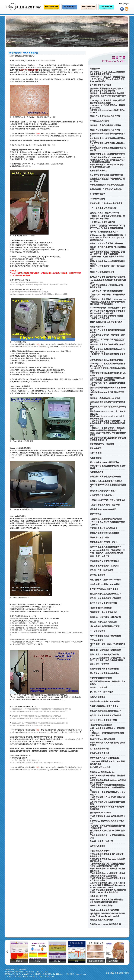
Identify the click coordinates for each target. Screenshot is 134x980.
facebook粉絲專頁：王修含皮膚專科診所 (108, 308)
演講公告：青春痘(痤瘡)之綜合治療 (105, 116)
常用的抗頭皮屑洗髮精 (100, 121)
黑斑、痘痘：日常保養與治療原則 (104, 654)
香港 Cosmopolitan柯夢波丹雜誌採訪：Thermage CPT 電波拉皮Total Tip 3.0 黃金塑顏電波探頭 (108, 237)
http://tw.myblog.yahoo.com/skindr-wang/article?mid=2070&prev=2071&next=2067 (38, 718)
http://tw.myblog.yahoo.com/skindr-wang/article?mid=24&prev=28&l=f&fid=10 (36, 763)
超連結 (76, 136)
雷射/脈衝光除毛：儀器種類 (102, 444)
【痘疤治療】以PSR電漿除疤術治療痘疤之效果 (26, 282)
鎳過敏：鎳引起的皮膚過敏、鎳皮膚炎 (106, 243)
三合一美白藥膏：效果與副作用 (103, 208)
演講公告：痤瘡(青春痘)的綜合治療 (105, 130)
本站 (13, 133)
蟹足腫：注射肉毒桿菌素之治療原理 (105, 598)
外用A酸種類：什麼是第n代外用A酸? (106, 189)
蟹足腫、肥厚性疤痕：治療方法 (103, 622)
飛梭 (30, 122)
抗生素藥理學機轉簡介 (100, 749)
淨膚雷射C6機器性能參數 (101, 678)
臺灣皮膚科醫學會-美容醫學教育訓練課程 (108, 277)
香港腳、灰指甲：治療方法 (101, 841)
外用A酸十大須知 (97, 199)
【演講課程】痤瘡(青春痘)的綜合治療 (106, 519)
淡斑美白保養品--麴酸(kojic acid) (104, 213)
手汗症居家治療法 (98, 631)
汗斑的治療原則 (97, 640)
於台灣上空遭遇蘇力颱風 (100, 85)
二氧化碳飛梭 (68, 739)
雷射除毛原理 (96, 448)
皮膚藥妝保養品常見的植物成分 (103, 528)
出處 (20, 136)
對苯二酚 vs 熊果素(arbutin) (102, 772)
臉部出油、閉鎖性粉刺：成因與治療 (105, 617)
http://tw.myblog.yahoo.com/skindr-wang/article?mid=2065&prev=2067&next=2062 (38, 711)
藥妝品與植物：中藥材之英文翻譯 (104, 533)
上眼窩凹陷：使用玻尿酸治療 (102, 222)
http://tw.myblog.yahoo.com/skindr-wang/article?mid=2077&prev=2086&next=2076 (38, 285)
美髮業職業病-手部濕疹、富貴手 (104, 542)
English (127, 4)
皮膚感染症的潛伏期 (99, 171)
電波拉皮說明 (96, 514)
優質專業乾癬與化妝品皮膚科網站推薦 (106, 360)
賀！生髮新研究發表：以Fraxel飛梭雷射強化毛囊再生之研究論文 (107, 73)
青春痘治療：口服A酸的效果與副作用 (106, 203)
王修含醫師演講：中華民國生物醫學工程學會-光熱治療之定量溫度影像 (107, 379)
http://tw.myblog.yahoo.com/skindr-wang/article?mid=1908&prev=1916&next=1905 (38, 294)
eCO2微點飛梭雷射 (18, 618)
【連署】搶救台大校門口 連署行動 (105, 505)
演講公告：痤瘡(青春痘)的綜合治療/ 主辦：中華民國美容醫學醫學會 (107, 90)
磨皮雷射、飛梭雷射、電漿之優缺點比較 (25, 760)
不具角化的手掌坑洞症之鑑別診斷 (104, 910)
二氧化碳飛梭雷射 (16, 607)
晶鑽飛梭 (78, 642)
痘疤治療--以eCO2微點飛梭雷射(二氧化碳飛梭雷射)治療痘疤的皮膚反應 (36, 716)
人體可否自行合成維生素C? (102, 495)
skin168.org (44, 136)
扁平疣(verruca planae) (100, 813)
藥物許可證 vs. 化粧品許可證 (102, 739)
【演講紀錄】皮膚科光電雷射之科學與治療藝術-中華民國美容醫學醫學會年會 (107, 429)
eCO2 (20, 632)
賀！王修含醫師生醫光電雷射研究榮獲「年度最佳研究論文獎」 (106, 317)
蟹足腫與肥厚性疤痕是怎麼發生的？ (105, 594)
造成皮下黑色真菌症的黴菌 (101, 920)
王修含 (18, 61)
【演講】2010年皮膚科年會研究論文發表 (108, 500)
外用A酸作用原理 (97, 194)
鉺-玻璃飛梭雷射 (54, 642)
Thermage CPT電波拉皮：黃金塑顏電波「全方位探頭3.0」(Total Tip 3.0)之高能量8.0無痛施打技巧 (107, 79)
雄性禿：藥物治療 (98, 575)
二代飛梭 (67, 642)
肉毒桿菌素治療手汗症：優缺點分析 (105, 636)
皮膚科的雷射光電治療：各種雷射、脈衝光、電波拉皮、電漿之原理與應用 (107, 253)
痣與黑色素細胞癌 (98, 846)
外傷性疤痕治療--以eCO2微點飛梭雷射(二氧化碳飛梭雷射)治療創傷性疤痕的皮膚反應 (41, 709)
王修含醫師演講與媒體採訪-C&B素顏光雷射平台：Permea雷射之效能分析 (108, 891)
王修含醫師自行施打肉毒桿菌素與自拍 (106, 291)
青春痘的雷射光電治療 (100, 753)
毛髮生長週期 (96, 453)
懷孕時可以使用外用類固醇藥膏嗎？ (105, 547)
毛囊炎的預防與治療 (99, 896)
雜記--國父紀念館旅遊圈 (100, 767)
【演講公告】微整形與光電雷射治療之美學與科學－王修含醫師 (107, 217)
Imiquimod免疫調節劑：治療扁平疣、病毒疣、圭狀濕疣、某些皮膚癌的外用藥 (107, 551)
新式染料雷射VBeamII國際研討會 (104, 462)
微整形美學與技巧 (98, 327)
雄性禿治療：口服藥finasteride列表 (105, 580)
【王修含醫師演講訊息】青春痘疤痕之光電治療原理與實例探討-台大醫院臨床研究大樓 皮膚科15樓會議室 (108, 160)
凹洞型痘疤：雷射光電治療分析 (103, 612)
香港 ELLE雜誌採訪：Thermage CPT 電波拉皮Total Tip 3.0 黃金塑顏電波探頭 (108, 227)
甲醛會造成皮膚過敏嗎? (100, 851)
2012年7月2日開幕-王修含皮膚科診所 (106, 322)
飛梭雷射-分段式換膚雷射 (101, 608)
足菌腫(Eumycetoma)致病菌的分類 (105, 924)
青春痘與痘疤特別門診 (44, 61)
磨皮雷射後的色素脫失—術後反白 (104, 566)
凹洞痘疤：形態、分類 (100, 537)
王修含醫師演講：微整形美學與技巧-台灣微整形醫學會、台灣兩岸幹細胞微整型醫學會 (108, 423)
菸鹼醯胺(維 (95, 69)
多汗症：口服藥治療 (99, 687)
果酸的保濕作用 (97, 472)
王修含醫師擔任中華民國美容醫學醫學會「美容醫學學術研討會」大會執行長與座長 (107, 787)
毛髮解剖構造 (96, 458)
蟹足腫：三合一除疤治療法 (101, 570)
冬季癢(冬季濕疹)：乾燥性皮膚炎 (104, 589)
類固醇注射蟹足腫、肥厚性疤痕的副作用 (107, 154)
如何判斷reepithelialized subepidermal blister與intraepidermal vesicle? (107, 915)
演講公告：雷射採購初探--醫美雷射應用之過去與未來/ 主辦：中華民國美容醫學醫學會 (108, 96)
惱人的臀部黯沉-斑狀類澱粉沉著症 (105, 626)
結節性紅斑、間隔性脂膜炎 (101, 905)
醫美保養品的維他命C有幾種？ (103, 491)
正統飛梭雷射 (71, 389)
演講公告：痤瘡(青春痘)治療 (102, 272)
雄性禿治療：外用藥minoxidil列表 (105, 584)
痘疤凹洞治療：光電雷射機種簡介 (104, 561)
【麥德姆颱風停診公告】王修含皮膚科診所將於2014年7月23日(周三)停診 (107, 865)
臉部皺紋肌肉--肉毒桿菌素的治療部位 (106, 481)
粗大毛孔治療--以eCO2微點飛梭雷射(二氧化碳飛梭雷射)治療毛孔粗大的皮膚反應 (40, 723)
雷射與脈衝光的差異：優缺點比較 (104, 758)
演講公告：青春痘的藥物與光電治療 (105, 125)
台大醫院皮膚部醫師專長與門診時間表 (106, 175)
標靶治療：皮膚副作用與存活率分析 (105, 477)
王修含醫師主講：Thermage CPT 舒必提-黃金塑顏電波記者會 (107, 166)
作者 (68, 133)
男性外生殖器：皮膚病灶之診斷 (103, 603)
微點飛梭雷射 (26, 632)
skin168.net (26, 136)
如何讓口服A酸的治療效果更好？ (104, 232)
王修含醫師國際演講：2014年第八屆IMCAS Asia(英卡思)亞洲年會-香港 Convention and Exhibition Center (108, 885)
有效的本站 (70, 136)
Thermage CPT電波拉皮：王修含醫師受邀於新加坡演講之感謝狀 (107, 102)
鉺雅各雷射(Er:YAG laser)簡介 (103, 509)
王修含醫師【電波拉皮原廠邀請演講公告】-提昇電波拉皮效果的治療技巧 (106, 901)
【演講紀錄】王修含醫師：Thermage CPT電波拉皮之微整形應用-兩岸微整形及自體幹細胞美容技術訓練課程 (108, 302)
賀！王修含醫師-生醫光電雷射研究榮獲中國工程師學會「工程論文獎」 (108, 312)
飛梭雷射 (30, 509)
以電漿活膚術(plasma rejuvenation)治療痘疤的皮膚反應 (29, 292)
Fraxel (72, 642)
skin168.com (35, 136)
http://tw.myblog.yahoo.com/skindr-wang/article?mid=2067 (30, 725)
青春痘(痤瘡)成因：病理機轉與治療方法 (107, 185)
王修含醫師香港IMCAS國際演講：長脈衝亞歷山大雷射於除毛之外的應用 (108, 874)
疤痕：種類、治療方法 (100, 556)
